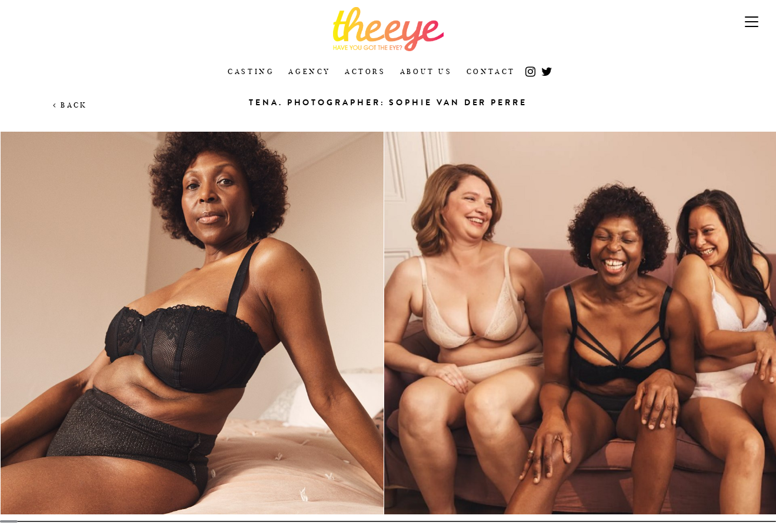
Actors (365, 71)
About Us (426, 71)
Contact (491, 71)
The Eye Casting (388, 29)
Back (70, 105)
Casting (251, 71)
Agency (309, 71)
